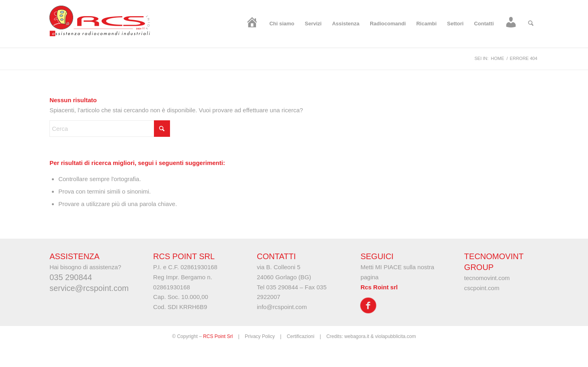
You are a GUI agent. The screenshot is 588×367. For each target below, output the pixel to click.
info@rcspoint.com (282, 307)
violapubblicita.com (395, 336)
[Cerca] (531, 24)
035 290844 (282, 287)
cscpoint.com (482, 288)
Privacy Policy (260, 336)
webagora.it (357, 336)
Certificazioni (300, 336)
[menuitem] (252, 24)
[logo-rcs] (100, 24)
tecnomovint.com (487, 278)
